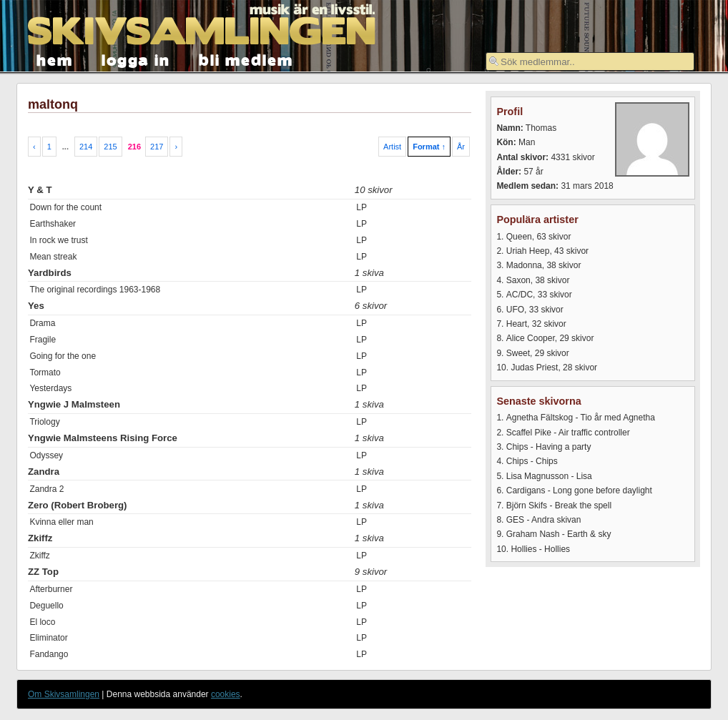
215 (110, 147)
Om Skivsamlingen (64, 694)
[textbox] (590, 61)
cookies (226, 694)
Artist (392, 147)
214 (86, 147)
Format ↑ (429, 147)
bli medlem (246, 59)
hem (55, 59)
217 (157, 147)
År (461, 147)
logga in (136, 59)
